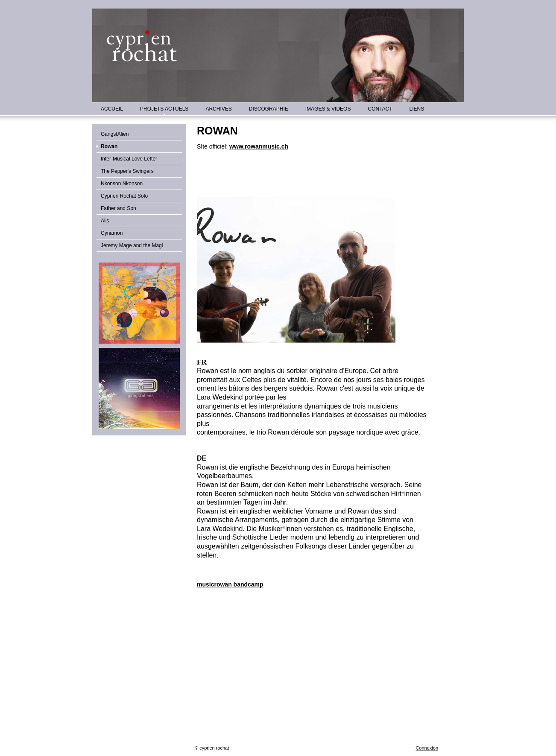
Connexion (427, 748)
